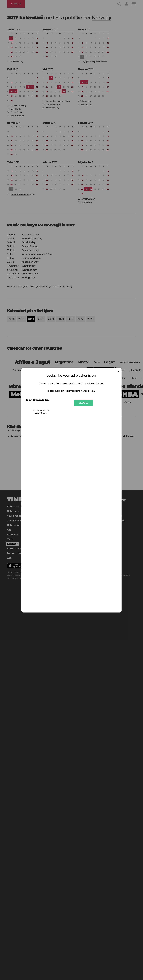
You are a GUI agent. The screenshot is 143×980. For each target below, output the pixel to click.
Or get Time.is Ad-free (37, 400)
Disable (84, 403)
